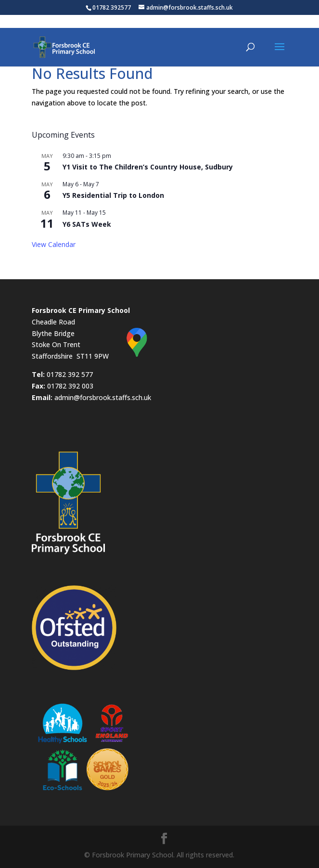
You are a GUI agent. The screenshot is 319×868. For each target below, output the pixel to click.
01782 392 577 (70, 374)
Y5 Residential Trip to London (113, 195)
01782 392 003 (70, 386)
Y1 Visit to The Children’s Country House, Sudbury (148, 167)
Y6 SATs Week (87, 224)
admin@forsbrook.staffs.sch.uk (103, 397)
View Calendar (54, 244)
